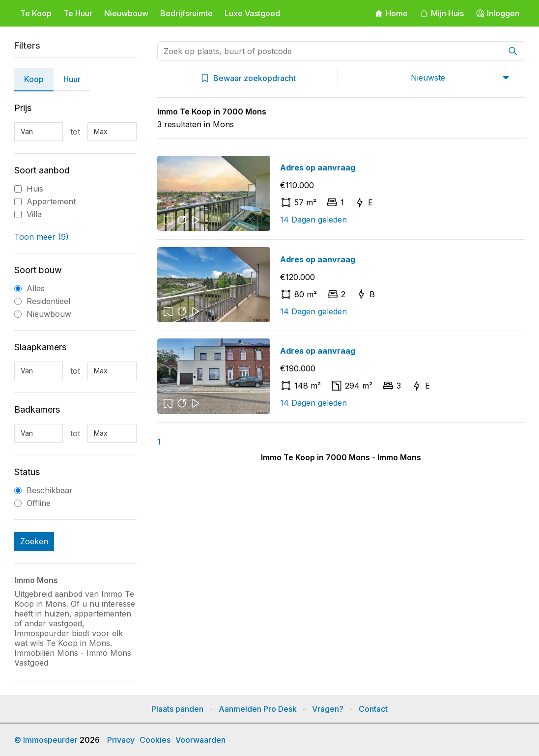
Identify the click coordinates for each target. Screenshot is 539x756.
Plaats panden (177, 709)
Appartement (51, 201)
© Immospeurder (46, 740)
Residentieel (48, 301)
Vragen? (328, 709)
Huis (35, 189)
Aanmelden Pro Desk (258, 709)
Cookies (155, 740)
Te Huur (78, 13)
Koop (34, 79)
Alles (36, 288)
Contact (373, 709)
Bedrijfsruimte (186, 13)
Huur (72, 79)
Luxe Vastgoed (252, 13)
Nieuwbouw (126, 13)
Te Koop (36, 13)
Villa (34, 214)
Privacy (121, 740)
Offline (39, 503)
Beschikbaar (50, 490)
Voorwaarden (200, 740)
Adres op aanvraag (318, 168)
